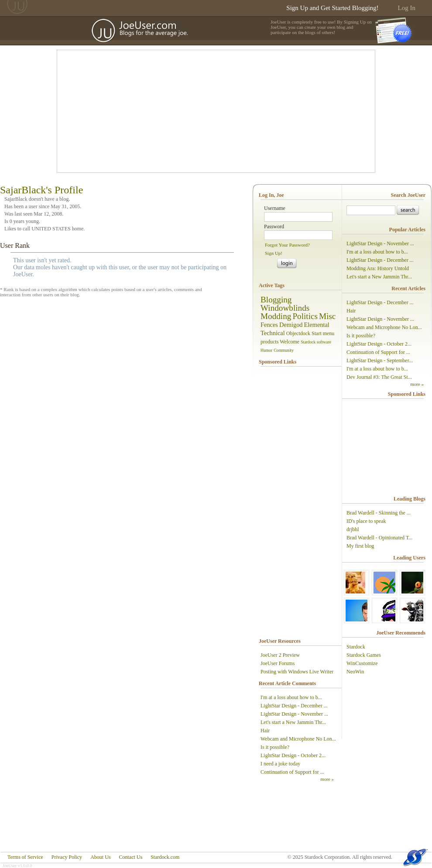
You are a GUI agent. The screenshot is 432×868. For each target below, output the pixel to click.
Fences (269, 325)
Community (284, 350)
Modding (276, 316)
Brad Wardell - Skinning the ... (379, 513)
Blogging (276, 300)
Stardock (356, 647)
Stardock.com (165, 857)
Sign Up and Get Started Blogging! (332, 8)
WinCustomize (362, 663)
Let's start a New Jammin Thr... (293, 722)
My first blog (360, 546)
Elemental (317, 325)
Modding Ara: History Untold (378, 268)
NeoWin (355, 672)
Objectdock (298, 333)
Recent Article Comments (287, 683)
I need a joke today (280, 764)
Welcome (290, 342)
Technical (273, 333)
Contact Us (130, 857)
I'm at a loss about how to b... (291, 697)
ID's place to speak (366, 521)
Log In (407, 8)
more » (327, 779)
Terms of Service (25, 857)
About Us (100, 857)
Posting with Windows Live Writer (297, 672)
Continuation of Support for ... (292, 772)
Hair (265, 731)
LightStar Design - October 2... (293, 755)
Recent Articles (408, 288)
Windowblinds (285, 308)
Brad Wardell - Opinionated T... (379, 538)
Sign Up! (274, 253)
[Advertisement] (196, 111)
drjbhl (353, 529)
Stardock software (316, 342)
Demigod (291, 325)
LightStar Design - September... (380, 360)
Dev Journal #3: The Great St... (379, 377)
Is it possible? (275, 747)
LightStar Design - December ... (294, 706)
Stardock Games (364, 655)
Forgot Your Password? (287, 245)
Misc (327, 316)
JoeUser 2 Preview (280, 655)
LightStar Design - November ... (294, 714)
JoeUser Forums (278, 663)
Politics (305, 316)
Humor (266, 350)
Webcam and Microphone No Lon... (298, 739)
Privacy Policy (67, 857)
